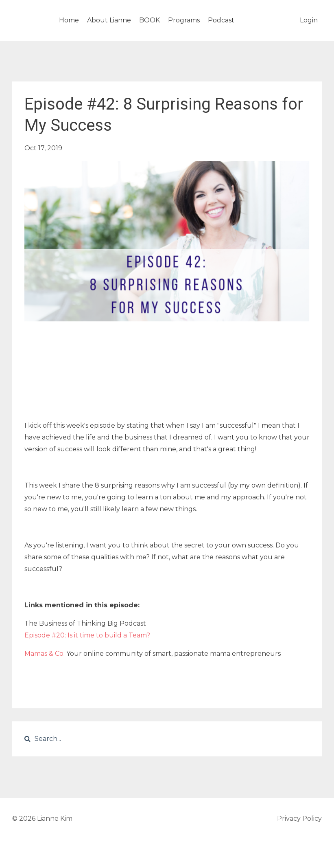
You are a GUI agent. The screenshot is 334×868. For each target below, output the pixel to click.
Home (69, 20)
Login (309, 20)
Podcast (221, 20)
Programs (184, 20)
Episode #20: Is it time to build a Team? (88, 635)
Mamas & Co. (45, 654)
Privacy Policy (299, 819)
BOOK (150, 20)
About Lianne (109, 20)
